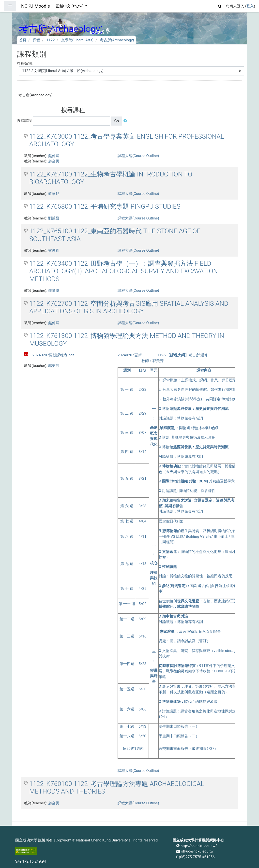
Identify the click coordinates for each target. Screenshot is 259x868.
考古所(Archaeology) (117, 40)
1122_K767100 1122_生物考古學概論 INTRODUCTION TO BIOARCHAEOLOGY (111, 178)
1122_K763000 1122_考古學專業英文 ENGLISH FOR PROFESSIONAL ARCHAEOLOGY (127, 140)
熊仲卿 (54, 156)
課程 (36, 40)
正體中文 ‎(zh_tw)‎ (70, 6)
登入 (250, 6)
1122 (51, 40)
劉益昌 (54, 218)
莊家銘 (54, 194)
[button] (220, 6)
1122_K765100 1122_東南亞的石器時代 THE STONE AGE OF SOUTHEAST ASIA (115, 235)
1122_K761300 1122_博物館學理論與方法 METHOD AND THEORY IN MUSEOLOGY (127, 340)
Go (116, 121)
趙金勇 (54, 161)
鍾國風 (54, 290)
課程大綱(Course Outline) (138, 156)
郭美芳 (54, 366)
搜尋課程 (24, 121)
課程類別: (25, 64)
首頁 (23, 40)
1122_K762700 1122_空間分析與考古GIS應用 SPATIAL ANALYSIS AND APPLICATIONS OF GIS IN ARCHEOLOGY (129, 307)
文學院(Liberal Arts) (77, 40)
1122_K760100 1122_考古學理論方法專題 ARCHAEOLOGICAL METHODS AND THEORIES (117, 788)
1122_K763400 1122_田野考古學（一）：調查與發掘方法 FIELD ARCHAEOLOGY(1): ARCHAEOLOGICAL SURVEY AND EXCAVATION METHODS (123, 271)
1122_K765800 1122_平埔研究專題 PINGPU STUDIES (105, 206)
